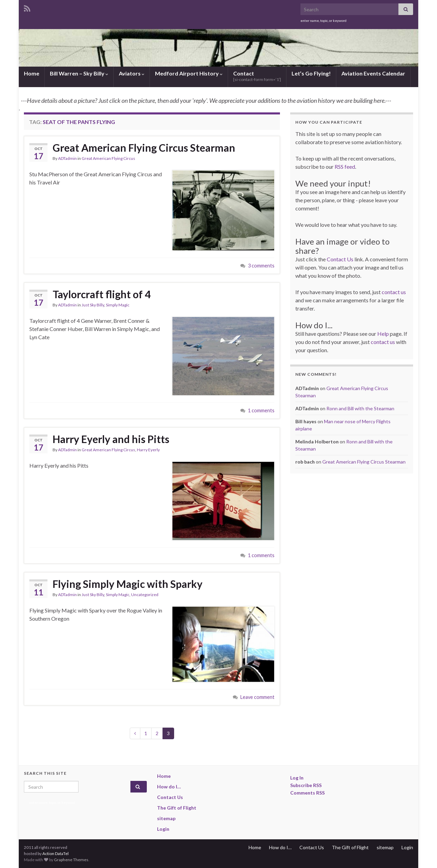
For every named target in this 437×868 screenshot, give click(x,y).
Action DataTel (55, 853)
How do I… (169, 787)
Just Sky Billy (93, 305)
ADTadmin (67, 158)
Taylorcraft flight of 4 (102, 294)
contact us (394, 292)
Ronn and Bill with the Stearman (360, 408)
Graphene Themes (71, 860)
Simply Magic (118, 305)
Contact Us (340, 259)
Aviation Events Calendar (373, 73)
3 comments (261, 266)
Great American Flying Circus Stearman (144, 148)
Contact (257, 76)
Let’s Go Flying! (311, 73)
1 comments (261, 410)
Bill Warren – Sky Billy (79, 73)
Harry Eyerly (148, 450)
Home (32, 73)
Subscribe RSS (306, 785)
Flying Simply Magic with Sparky (128, 584)
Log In (297, 778)
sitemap (166, 818)
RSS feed (345, 167)
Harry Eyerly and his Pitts (111, 439)
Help (383, 334)
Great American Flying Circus (108, 158)
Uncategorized (145, 595)
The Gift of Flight (177, 808)
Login (163, 829)
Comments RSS (307, 793)
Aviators (132, 73)
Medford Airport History (189, 73)
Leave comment (257, 697)
